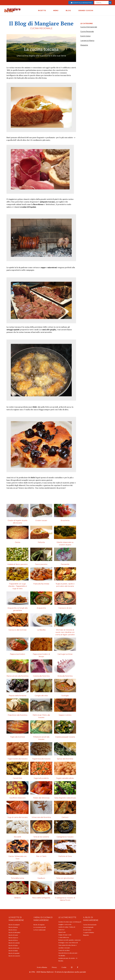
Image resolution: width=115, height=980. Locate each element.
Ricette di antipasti (14, 925)
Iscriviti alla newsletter (81, 3)
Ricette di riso (13, 930)
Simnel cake (62, 932)
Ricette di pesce (13, 938)
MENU (56, 10)
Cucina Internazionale (89, 27)
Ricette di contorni (14, 943)
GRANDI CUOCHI (86, 10)
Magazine (84, 45)
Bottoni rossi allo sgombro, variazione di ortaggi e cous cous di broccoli (70, 941)
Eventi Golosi (85, 36)
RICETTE (42, 10)
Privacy (54, 967)
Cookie (64, 967)
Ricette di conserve (14, 956)
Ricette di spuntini (14, 953)
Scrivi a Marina (42, 967)
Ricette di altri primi (14, 932)
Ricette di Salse (13, 945)
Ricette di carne (13, 935)
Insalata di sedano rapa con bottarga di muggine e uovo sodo (70, 923)
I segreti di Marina (87, 41)
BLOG (68, 10)
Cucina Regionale (87, 31)
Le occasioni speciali (40, 927)
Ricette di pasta (13, 927)
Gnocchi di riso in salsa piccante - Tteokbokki (68, 954)
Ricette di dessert (14, 948)
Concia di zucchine (64, 950)
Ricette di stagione (39, 925)
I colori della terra (64, 937)
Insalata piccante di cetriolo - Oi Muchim (68, 959)
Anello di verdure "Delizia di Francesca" (67, 928)
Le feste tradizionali (39, 930)
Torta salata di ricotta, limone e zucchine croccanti (68, 947)
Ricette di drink (13, 951)
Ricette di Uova (13, 940)
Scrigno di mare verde (65, 935)
